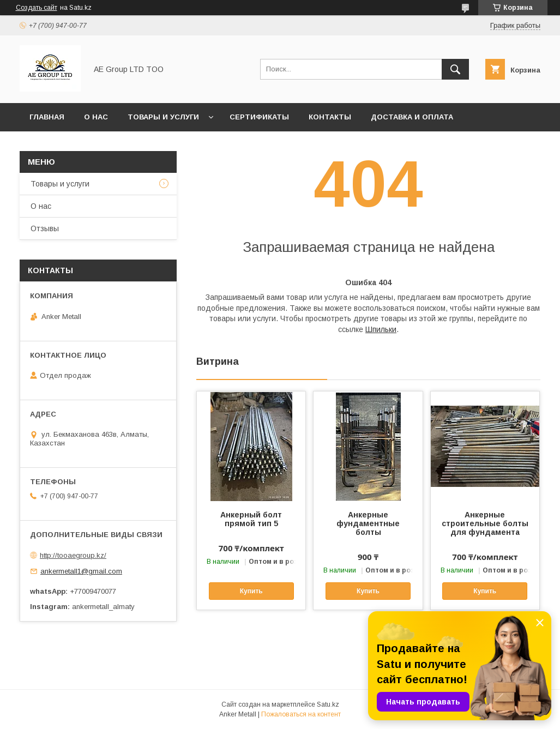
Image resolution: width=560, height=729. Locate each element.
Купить (251, 591)
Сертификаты (259, 117)
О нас (96, 117)
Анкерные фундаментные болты (368, 523)
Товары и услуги (163, 117)
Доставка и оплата (412, 117)
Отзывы (45, 228)
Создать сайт (37, 8)
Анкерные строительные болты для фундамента (485, 523)
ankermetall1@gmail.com (81, 571)
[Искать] (455, 69)
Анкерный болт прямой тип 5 (251, 519)
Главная (47, 117)
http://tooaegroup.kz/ (73, 555)
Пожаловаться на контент (301, 714)
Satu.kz (328, 704)
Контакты (330, 117)
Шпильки (381, 329)
